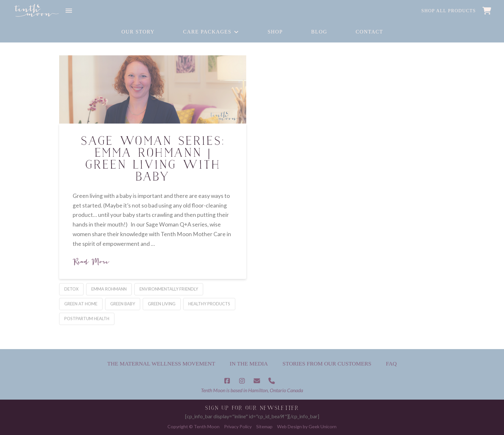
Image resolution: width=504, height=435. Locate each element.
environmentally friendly (169, 289)
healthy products (209, 304)
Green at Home (81, 304)
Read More (91, 262)
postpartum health (87, 319)
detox (71, 289)
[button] (69, 11)
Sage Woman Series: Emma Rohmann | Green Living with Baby (153, 160)
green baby (123, 304)
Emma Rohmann (109, 289)
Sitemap (264, 426)
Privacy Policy (238, 426)
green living (162, 304)
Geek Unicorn (323, 426)
